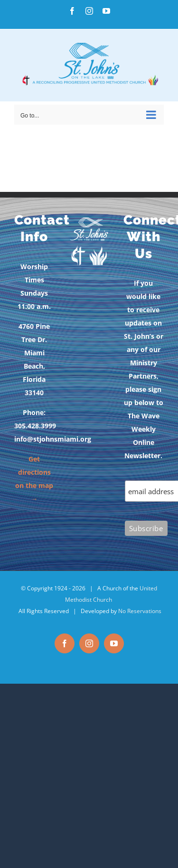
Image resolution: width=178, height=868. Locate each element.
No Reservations (140, 611)
